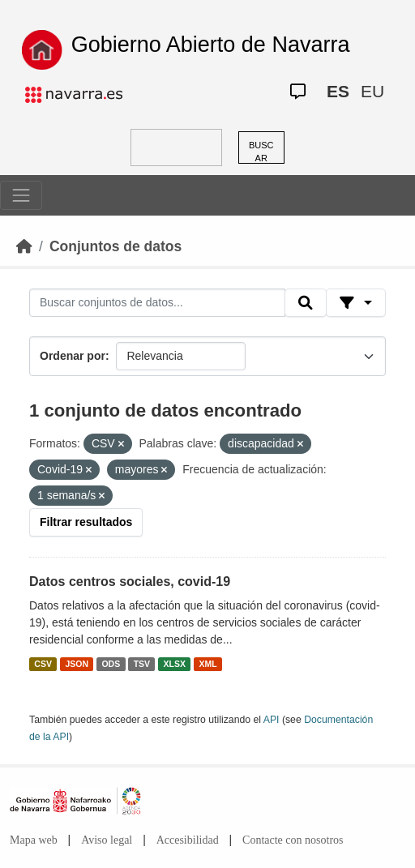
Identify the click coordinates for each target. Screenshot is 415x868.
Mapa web (34, 840)
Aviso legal (107, 840)
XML (208, 664)
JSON (77, 664)
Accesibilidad (188, 840)
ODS (111, 664)
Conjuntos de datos (116, 246)
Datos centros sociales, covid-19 (130, 582)
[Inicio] (24, 246)
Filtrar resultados (86, 522)
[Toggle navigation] (21, 195)
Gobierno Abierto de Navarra (211, 45)
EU (372, 91)
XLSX (175, 664)
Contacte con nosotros (293, 840)
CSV (43, 664)
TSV (142, 664)
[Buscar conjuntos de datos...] (157, 303)
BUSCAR (261, 152)
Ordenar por (73, 356)
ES (338, 91)
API (272, 720)
